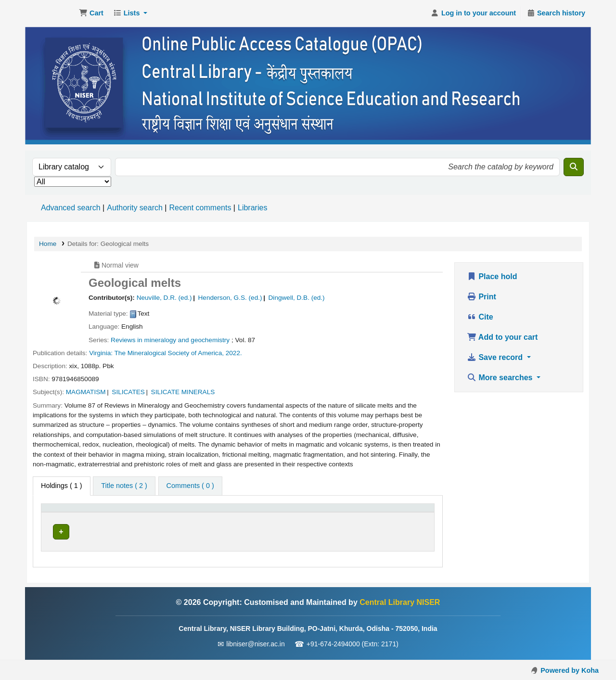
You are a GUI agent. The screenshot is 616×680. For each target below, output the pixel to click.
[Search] (574, 167)
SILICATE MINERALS (183, 392)
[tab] (124, 486)
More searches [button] (501, 378)
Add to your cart (502, 337)
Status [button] (334, 513)
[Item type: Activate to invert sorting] (74, 513)
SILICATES (128, 392)
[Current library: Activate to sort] (152, 513)
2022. (234, 353)
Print (481, 297)
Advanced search (71, 208)
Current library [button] (135, 513)
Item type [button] (60, 513)
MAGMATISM (86, 392)
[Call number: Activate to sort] (257, 513)
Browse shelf (261, 531)
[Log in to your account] (473, 13)
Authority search (135, 208)
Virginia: (101, 353)
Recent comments (200, 208)
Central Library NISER (51, 13)
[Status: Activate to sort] (345, 513)
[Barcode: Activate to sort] (403, 513)
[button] (91, 13)
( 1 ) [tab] (62, 486)
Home (48, 244)
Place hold (492, 276)
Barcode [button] (390, 513)
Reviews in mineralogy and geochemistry (170, 340)
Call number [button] (221, 513)
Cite (480, 317)
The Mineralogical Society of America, (169, 353)
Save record (496, 357)
